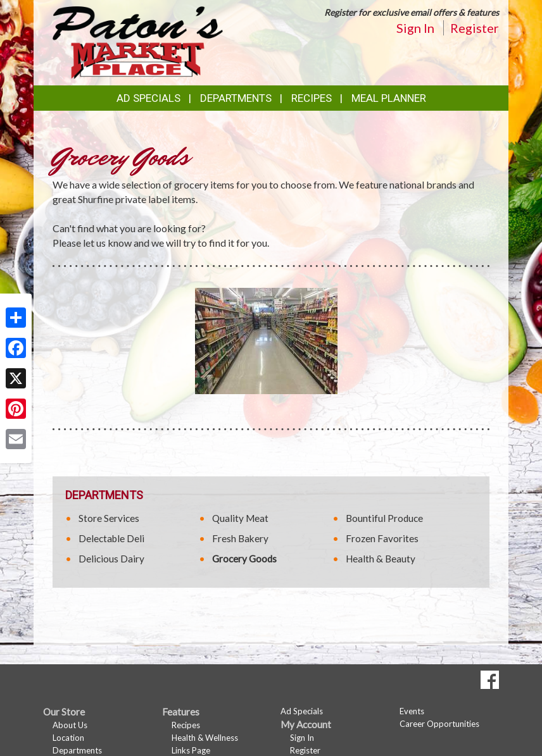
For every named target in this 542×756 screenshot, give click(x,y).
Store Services (109, 518)
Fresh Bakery (240, 538)
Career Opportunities (439, 724)
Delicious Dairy (111, 559)
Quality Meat (240, 518)
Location (68, 738)
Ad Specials (148, 98)
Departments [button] (236, 98)
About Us (70, 725)
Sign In (415, 28)
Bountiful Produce (384, 518)
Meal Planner (389, 98)
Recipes (312, 98)
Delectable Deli (111, 538)
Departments (77, 750)
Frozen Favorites (382, 538)
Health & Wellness (205, 738)
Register (475, 28)
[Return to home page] (138, 41)
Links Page (191, 750)
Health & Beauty (381, 559)
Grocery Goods (244, 559)
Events (412, 711)
